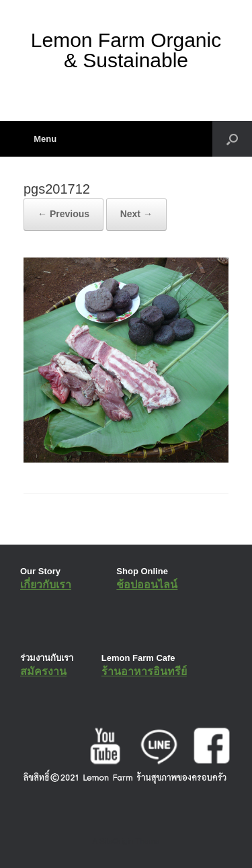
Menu (40, 139)
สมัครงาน (43, 671)
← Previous (64, 214)
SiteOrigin (117, 841)
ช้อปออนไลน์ (147, 585)
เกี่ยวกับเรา (46, 585)
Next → (136, 214)
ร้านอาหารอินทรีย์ (144, 671)
